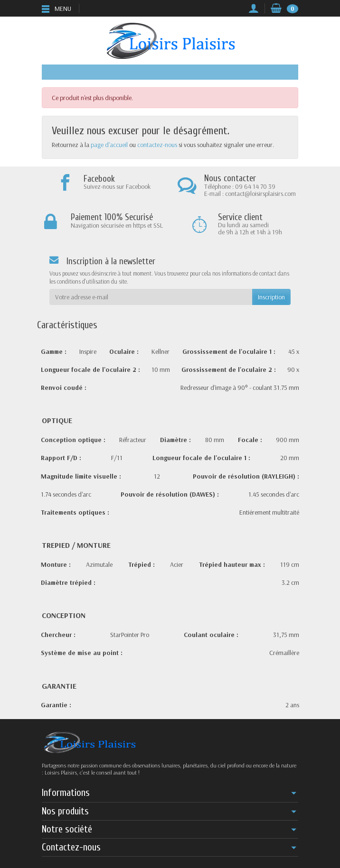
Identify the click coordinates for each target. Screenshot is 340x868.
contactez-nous (157, 145)
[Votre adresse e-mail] (151, 297)
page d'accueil (109, 145)
